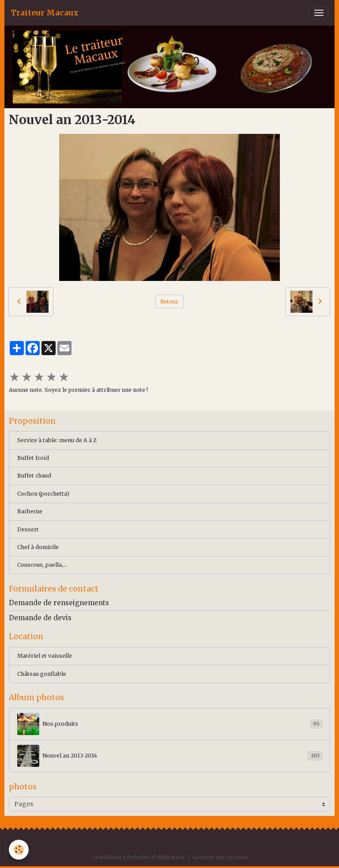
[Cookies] (19, 850)
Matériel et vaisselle (45, 656)
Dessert (28, 529)
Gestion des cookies (220, 857)
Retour (169, 301)
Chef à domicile (38, 547)
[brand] (45, 13)
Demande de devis (40, 618)
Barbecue (30, 511)
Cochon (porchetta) (43, 494)
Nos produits (170, 724)
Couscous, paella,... (42, 565)
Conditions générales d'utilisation (138, 857)
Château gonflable (42, 674)
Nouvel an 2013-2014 (170, 756)
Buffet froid (33, 458)
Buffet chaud (34, 476)
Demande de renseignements (59, 603)
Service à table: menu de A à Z (57, 440)
